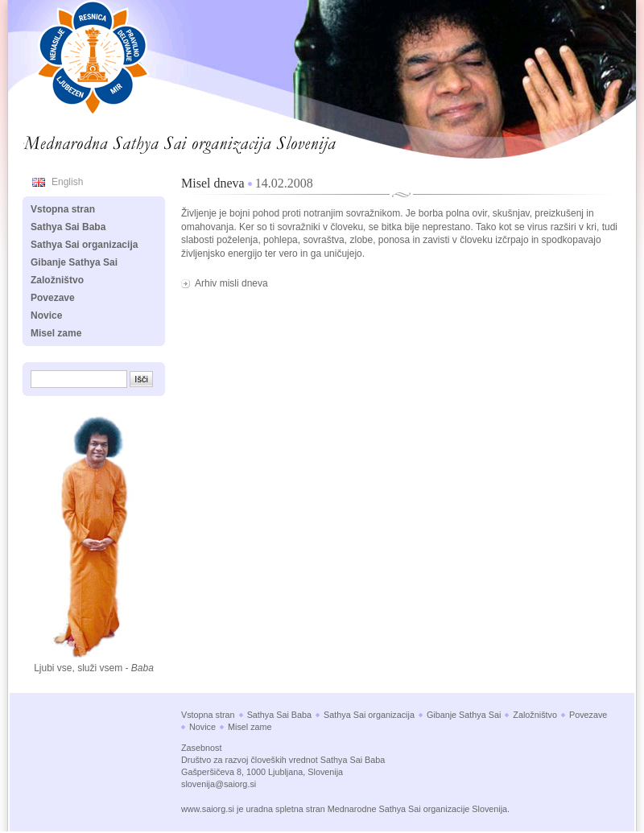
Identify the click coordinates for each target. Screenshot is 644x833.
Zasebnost (201, 748)
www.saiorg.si (208, 809)
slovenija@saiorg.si (219, 784)
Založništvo (57, 280)
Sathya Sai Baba (68, 227)
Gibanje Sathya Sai (74, 262)
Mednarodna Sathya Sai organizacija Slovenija (134, 140)
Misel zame (56, 333)
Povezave (53, 298)
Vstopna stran (63, 209)
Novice (46, 315)
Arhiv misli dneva (231, 283)
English (67, 182)
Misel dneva (213, 183)
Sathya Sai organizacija (84, 245)
